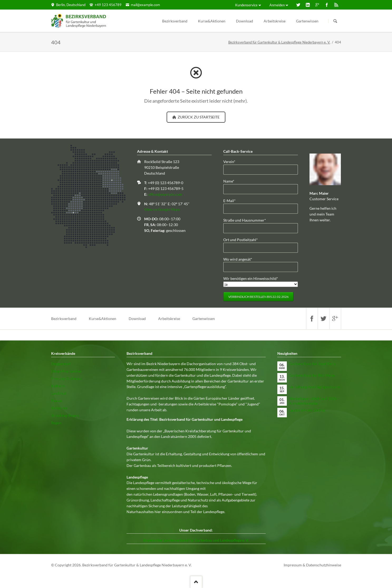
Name (232, 181)
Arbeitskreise (275, 21)
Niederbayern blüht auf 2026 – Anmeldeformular (314, 401)
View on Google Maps (162, 209)
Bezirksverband (175, 21)
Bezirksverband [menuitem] (64, 319)
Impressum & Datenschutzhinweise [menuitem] (312, 565)
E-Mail (232, 200)
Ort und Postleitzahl (241, 239)
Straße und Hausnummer (245, 220)
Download (245, 21)
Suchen (335, 21)
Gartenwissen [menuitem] (204, 319)
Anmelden (277, 5)
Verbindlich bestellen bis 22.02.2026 (258, 297)
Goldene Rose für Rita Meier (312, 375)
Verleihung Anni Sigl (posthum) (314, 387)
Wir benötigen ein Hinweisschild (251, 278)
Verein (232, 161)
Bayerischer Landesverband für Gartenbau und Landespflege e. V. (196, 540)
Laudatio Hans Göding (307, 410)
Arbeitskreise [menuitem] (169, 319)
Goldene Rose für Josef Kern (312, 364)
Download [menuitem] (137, 319)
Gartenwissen (307, 21)
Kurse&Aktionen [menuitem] (103, 319)
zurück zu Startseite (198, 117)
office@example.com (165, 194)
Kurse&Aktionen (212, 21)
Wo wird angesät (238, 259)
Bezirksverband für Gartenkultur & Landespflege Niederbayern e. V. (279, 42)
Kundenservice (246, 5)
